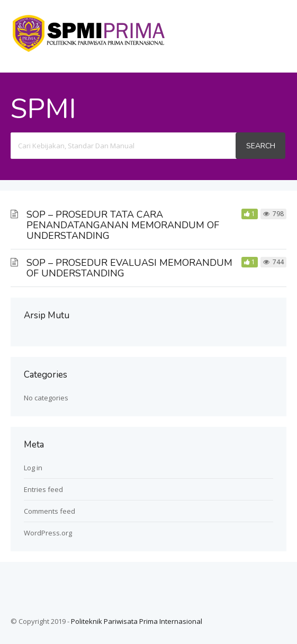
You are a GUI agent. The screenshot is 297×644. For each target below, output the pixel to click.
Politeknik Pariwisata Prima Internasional (137, 621)
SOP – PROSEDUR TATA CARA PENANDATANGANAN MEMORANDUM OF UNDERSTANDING (123, 225)
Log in (33, 468)
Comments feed (49, 511)
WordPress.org (48, 533)
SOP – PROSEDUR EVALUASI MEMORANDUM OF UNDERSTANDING (129, 268)
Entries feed (43, 489)
